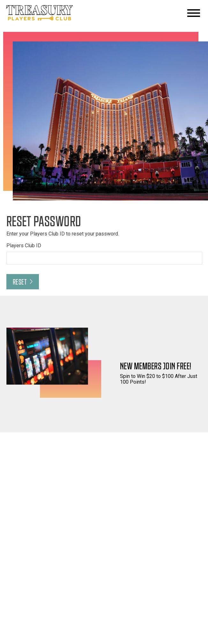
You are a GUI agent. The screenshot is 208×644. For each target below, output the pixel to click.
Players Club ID (24, 246)
